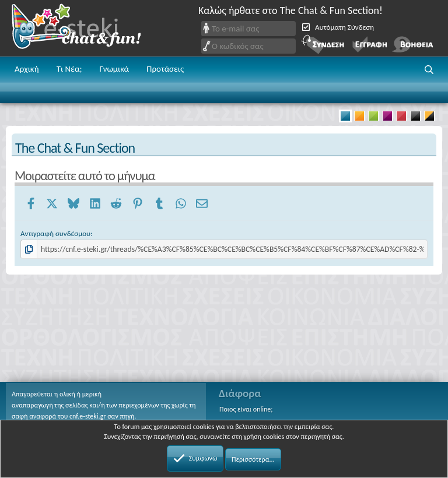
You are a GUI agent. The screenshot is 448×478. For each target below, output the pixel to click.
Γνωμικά (114, 69)
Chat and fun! (85, 28)
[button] (429, 70)
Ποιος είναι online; (246, 409)
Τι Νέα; (69, 69)
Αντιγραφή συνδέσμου (55, 233)
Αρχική (27, 69)
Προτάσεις (165, 69)
